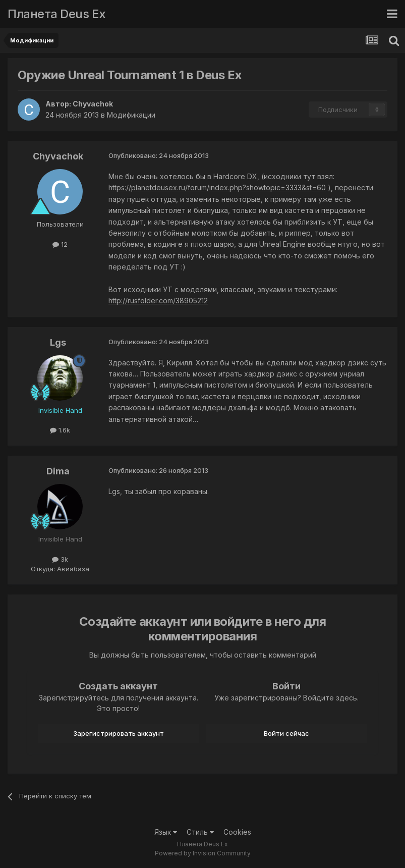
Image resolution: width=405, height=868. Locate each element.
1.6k (60, 430)
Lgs (58, 342)
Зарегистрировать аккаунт (119, 733)
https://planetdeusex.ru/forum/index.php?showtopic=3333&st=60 (217, 187)
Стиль (200, 832)
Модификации (131, 115)
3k (60, 559)
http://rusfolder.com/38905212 (158, 301)
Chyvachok (93, 104)
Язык (166, 832)
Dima (58, 471)
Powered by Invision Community (203, 853)
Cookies (237, 832)
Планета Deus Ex (57, 14)
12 (60, 244)
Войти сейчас (286, 733)
